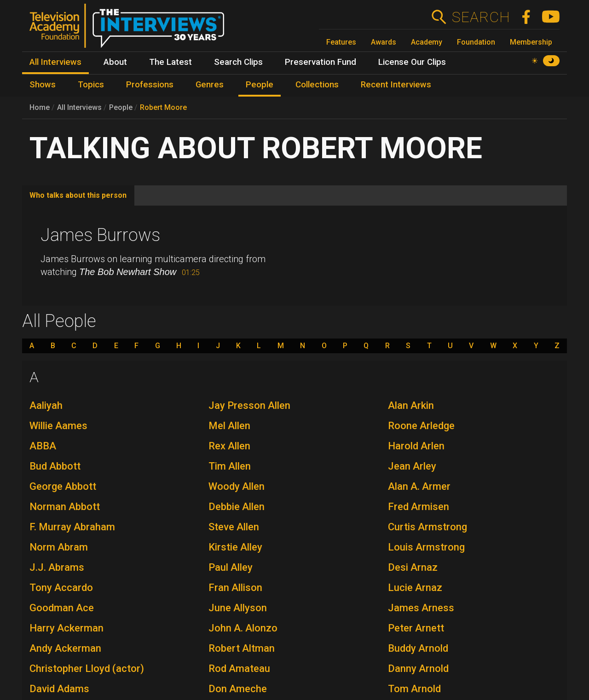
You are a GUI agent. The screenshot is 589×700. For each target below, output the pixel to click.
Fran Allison (235, 588)
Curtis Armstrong (427, 527)
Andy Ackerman (65, 648)
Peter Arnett (416, 628)
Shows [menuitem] (43, 85)
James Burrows (100, 235)
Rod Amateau (239, 668)
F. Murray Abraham (72, 527)
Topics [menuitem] (91, 85)
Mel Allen (229, 426)
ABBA (43, 446)
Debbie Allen (237, 507)
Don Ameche (238, 689)
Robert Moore (163, 107)
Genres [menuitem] (210, 85)
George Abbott (63, 486)
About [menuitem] (115, 62)
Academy (427, 42)
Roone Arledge (421, 426)
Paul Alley (231, 567)
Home (40, 107)
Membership (531, 42)
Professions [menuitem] (150, 85)
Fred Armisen (419, 507)
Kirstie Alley (235, 547)
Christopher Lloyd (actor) (87, 668)
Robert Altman (242, 648)
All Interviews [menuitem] (55, 62)
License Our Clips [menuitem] (412, 62)
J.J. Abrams (57, 567)
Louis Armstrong (426, 547)
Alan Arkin (411, 405)
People (121, 107)
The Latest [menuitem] (170, 62)
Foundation (476, 42)
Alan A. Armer (419, 486)
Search (481, 17)
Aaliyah (46, 405)
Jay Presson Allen (249, 405)
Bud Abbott (55, 466)
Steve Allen (234, 527)
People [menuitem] (260, 85)
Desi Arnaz (413, 567)
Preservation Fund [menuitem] (320, 62)
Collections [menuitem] (317, 85)
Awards (384, 42)
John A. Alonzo (243, 628)
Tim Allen (230, 466)
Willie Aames (58, 426)
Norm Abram (59, 547)
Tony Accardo (61, 588)
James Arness (421, 608)
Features (341, 42)
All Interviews (79, 107)
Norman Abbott (65, 507)
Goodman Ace (62, 608)
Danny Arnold (418, 668)
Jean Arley (412, 466)
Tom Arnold (414, 689)
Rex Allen (229, 446)
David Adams (59, 689)
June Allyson (238, 608)
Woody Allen (237, 486)
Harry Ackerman (66, 628)
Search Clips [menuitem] (238, 62)
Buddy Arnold (418, 648)
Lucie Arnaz (415, 588)
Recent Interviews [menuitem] (396, 85)
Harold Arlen (416, 446)
